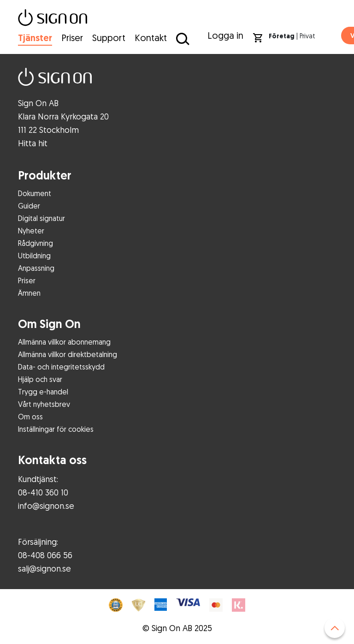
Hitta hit (33, 143)
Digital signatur (41, 218)
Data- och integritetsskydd (61, 367)
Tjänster (35, 38)
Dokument (35, 193)
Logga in (225, 35)
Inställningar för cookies (56, 429)
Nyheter (31, 231)
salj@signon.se (44, 568)
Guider (29, 206)
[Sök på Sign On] (182, 38)
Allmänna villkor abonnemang (64, 342)
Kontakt (151, 38)
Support (109, 38)
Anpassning (36, 268)
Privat (307, 36)
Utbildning (34, 256)
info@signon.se (46, 506)
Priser (72, 38)
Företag (282, 36)
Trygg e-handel (43, 392)
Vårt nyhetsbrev (44, 404)
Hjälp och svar (40, 379)
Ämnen (29, 293)
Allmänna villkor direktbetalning (68, 354)
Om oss (30, 417)
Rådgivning (35, 243)
